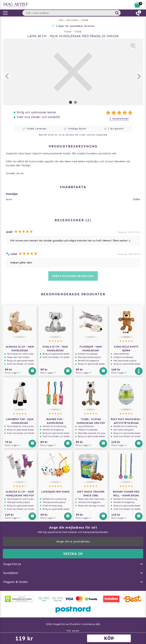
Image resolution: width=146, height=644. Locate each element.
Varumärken (73, 20)
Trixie (85, 20)
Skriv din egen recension (73, 276)
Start (61, 20)
